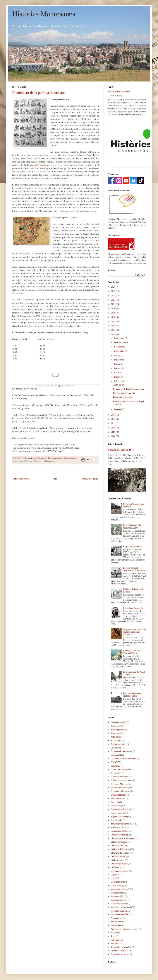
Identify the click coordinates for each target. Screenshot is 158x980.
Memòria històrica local (121, 907)
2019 (114, 313)
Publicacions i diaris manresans (48, 458)
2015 (114, 330)
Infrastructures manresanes (122, 824)
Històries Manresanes (44, 14)
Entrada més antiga (90, 479)
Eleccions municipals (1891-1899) (48, 386)
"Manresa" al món (118, 722)
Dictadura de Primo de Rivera (123, 759)
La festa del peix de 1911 (121, 450)
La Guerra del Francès (120, 853)
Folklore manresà (118, 799)
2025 (114, 291)
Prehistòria (115, 925)
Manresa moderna (118, 904)
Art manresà (116, 740)
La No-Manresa (117, 860)
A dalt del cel (119, 385)
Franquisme (116, 806)
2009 (114, 432)
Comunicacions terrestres (121, 751)
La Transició (116, 867)
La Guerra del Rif (118, 857)
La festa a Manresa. (119, 842)
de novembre (119, 342)
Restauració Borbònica (38, 165)
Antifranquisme (117, 730)
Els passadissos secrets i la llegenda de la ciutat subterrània (134, 632)
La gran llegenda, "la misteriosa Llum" (132, 527)
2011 (114, 423)
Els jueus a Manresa (119, 788)
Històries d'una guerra (123, 397)
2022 (114, 300)
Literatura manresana (120, 871)
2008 (114, 436)
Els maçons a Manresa (120, 791)
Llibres (114, 878)
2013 (114, 415)
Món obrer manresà (119, 911)
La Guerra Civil (117, 846)
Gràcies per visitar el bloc (122, 809)
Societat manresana (69, 458)
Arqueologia (116, 733)
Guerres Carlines (118, 813)
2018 (114, 317)
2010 (114, 428)
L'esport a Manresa (119, 835)
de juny (117, 364)
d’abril (117, 373)
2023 (114, 296)
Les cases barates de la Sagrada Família (133, 695)
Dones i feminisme (119, 769)
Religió (114, 933)
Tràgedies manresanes (120, 954)
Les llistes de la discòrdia (124, 393)
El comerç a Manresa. (120, 777)
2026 (114, 287)
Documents (115, 766)
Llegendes (115, 875)
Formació (115, 802)
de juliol (117, 360)
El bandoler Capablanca (133, 608)
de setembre (119, 351)
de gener (118, 409)
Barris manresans (118, 744)
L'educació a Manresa (120, 831)
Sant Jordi (115, 944)
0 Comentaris (49, 461)
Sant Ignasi (115, 940)
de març (117, 377)
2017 (114, 321)
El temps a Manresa (119, 784)
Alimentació (116, 726)
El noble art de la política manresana (39, 93)
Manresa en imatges (119, 889)
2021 (114, 304)
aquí (73, 445)
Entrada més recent (21, 479)
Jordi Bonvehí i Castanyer (119, 92)
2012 (114, 419)
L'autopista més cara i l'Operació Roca (132, 652)
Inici (55, 479)
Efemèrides (115, 773)
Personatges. (116, 918)
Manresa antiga (117, 885)
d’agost (117, 355)
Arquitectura (116, 737)
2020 (114, 309)
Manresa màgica (118, 896)
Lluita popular (117, 882)
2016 (114, 326)
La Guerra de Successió (121, 849)
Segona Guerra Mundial (121, 947)
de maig (117, 368)
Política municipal (29, 458)
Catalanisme (116, 748)
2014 (114, 334)
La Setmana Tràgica (119, 864)
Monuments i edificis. (120, 914)
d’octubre (118, 347)
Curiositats (115, 755)
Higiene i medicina (119, 817)
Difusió (114, 762)
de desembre (119, 338)
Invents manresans (118, 827)
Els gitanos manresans (132, 547)
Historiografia (117, 820)
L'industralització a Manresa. (123, 838)
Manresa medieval (118, 900)
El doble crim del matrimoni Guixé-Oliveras (134, 569)
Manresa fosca (117, 893)
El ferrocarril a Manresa (121, 780)
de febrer (118, 381)
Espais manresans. (118, 795)
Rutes (113, 936)
